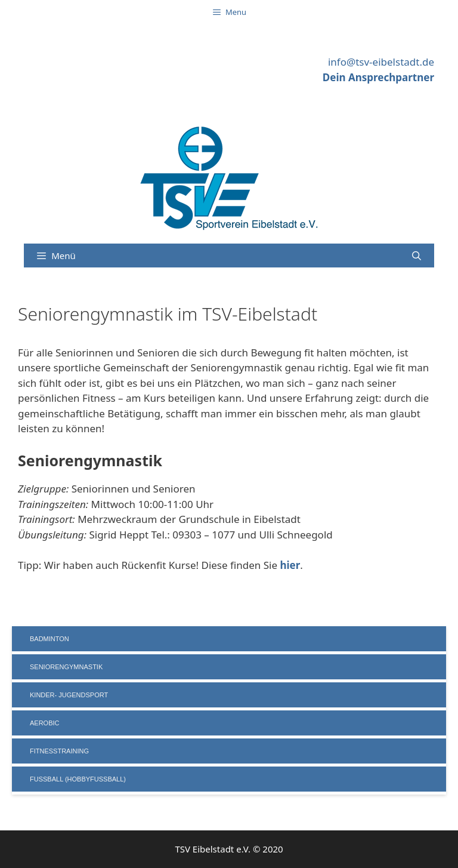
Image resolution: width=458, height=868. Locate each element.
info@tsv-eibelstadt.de (381, 62)
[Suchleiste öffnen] (417, 256)
